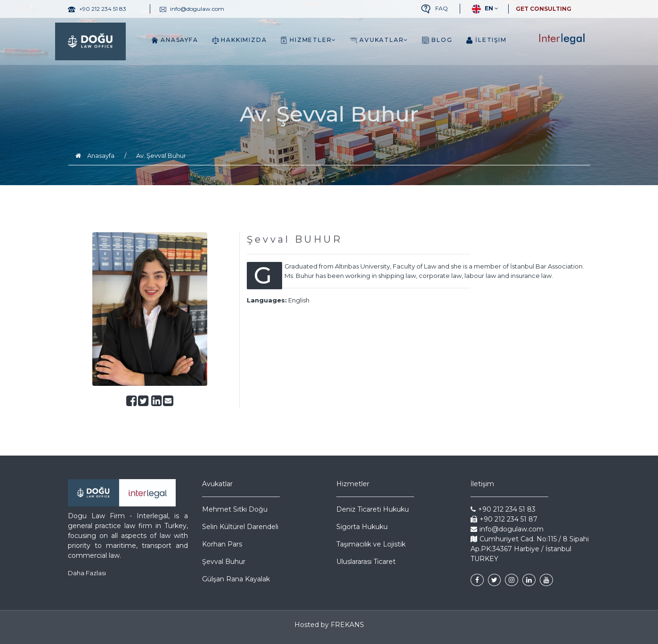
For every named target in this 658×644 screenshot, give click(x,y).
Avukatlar (379, 40)
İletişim (486, 40)
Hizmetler (308, 40)
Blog (437, 40)
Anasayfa (175, 40)
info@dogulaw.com (507, 529)
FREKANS (347, 625)
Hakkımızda (240, 40)
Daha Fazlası (87, 573)
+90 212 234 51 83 (503, 509)
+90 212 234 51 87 (504, 519)
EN (481, 9)
